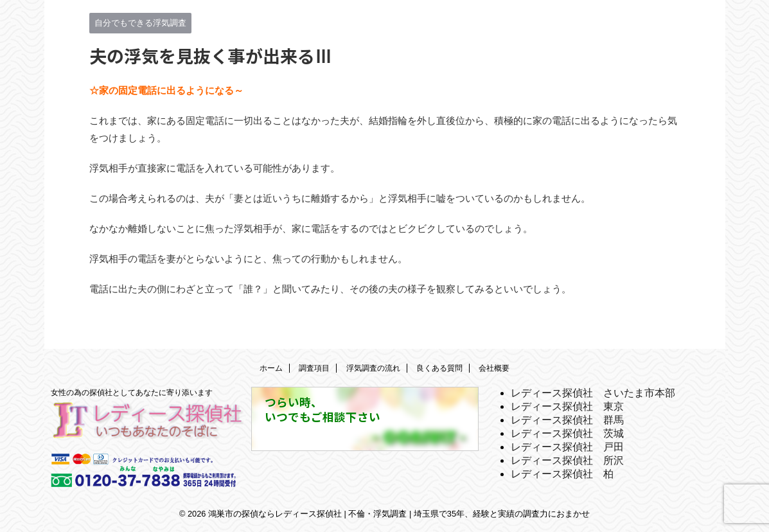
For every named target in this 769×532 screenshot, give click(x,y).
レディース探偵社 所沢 (567, 460)
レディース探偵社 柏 (562, 474)
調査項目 (314, 368)
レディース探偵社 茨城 (567, 433)
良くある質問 (439, 368)
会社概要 (494, 368)
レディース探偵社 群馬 (567, 420)
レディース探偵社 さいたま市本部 (593, 393)
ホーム (271, 368)
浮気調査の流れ (373, 368)
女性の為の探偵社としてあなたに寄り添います (132, 393)
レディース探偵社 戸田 (567, 447)
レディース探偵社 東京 (567, 406)
